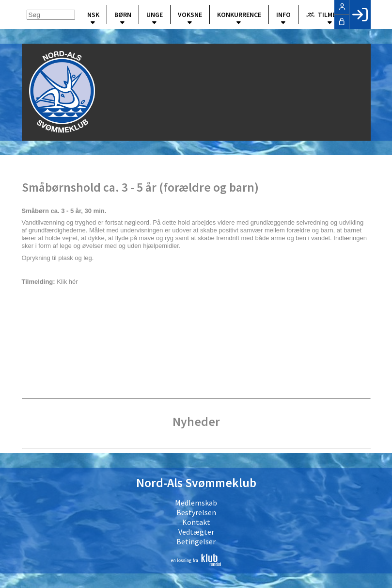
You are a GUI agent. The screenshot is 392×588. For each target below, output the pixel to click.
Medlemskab (196, 503)
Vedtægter (196, 532)
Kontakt (196, 522)
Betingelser (196, 541)
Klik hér (68, 282)
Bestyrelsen (196, 512)
